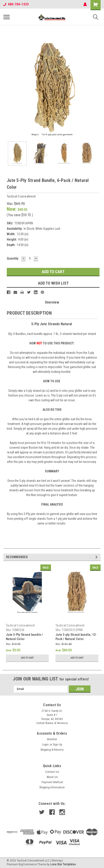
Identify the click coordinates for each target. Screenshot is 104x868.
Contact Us (52, 772)
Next (97, 557)
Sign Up (57, 745)
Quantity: (13, 258)
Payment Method (52, 782)
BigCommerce (28, 864)
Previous (91, 557)
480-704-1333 (16, 4)
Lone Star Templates (63, 864)
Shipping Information (52, 787)
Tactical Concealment (20, 625)
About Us (52, 777)
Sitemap (57, 861)
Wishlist (52, 739)
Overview (52, 302)
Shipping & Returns (52, 750)
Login (45, 745)
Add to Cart (27, 658)
